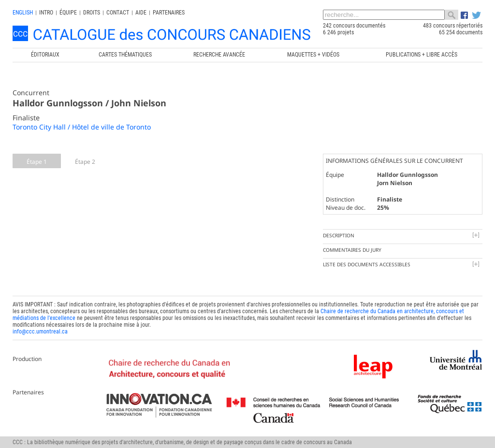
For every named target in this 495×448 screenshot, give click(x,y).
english (23, 13)
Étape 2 (85, 162)
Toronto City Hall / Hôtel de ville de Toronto (82, 127)
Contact (118, 13)
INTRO (46, 13)
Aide (141, 13)
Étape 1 (37, 162)
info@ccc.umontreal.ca (40, 332)
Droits (92, 13)
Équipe (68, 13)
